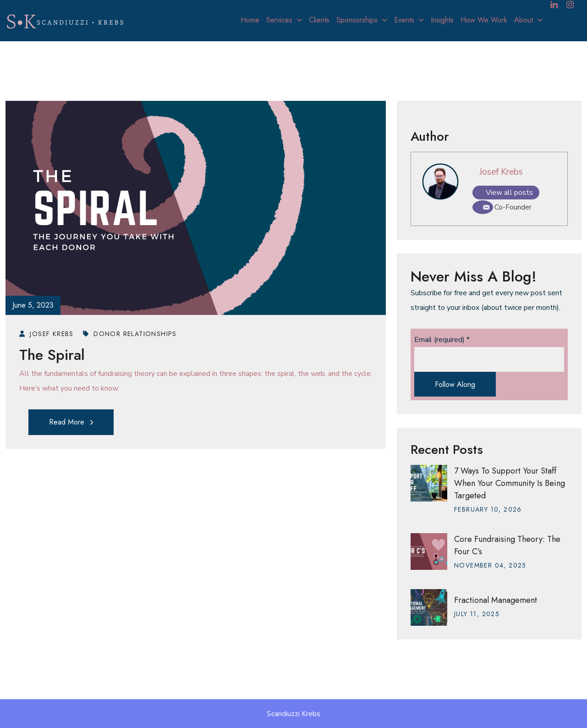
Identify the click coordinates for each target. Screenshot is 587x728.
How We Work (484, 20)
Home (250, 20)
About (524, 20)
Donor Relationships (130, 334)
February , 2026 (488, 509)
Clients (319, 20)
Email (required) (442, 340)
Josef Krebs (501, 172)
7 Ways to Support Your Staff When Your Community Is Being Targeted (510, 483)
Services (279, 20)
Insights (442, 20)
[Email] (483, 207)
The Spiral (52, 355)
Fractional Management (496, 600)
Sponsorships (357, 20)
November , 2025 (490, 565)
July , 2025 (477, 614)
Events (404, 20)
